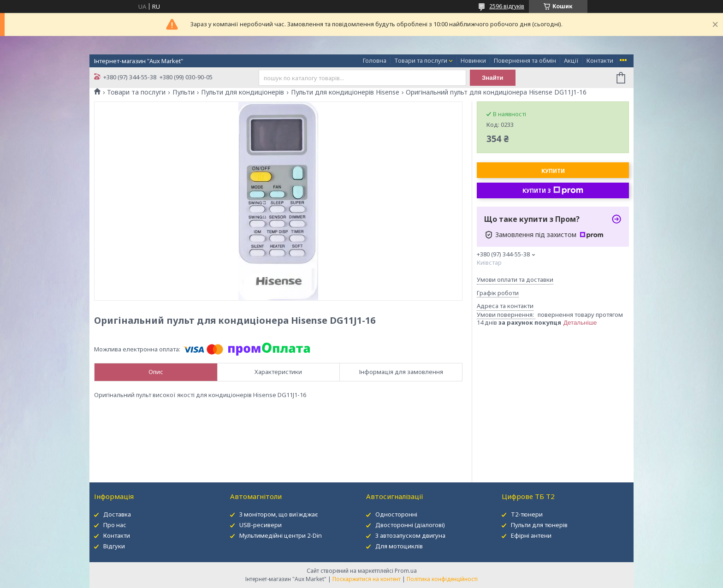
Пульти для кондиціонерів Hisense (345, 92)
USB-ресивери (261, 525)
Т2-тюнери (527, 514)
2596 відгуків (507, 6)
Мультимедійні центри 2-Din (281, 535)
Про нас (115, 525)
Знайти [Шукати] (493, 78)
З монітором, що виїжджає (279, 514)
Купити (553, 171)
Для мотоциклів (399, 546)
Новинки (473, 60)
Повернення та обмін (525, 60)
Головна (375, 60)
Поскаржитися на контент (367, 579)
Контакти (600, 60)
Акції (571, 60)
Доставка (117, 514)
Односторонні (396, 514)
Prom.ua (406, 571)
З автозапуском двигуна (410, 535)
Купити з (553, 190)
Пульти (184, 92)
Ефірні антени (531, 535)
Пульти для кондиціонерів (243, 92)
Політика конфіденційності (442, 579)
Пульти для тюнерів (539, 525)
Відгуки (114, 546)
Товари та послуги (421, 60)
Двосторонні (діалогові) (410, 525)
